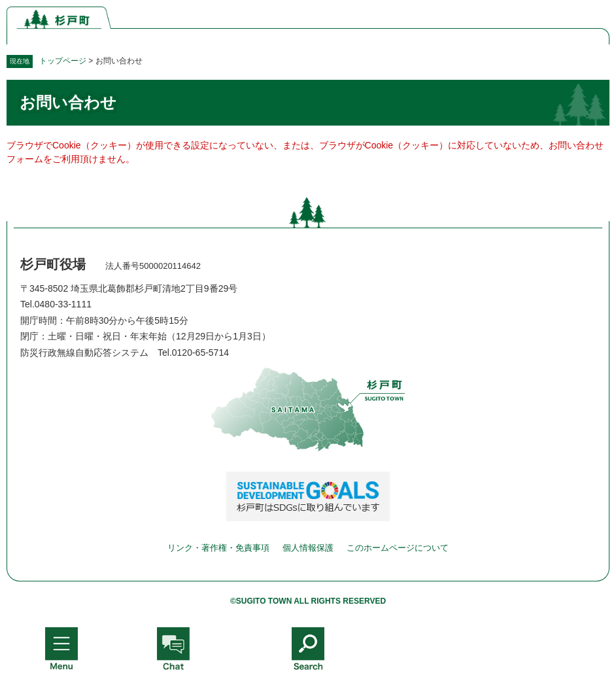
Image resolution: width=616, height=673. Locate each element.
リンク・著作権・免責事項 (218, 548)
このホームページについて (398, 548)
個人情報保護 (308, 548)
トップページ (63, 61)
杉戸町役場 (53, 264)
